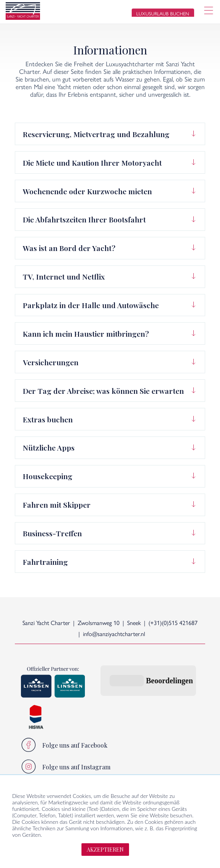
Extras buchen (48, 419)
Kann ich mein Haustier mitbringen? (86, 334)
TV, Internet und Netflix (64, 277)
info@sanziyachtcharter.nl (114, 634)
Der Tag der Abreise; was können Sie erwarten (103, 391)
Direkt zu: (117, 767)
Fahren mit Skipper (57, 505)
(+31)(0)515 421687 (173, 623)
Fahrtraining (45, 562)
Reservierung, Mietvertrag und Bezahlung (96, 134)
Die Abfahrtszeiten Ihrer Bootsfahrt (84, 219)
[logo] (23, 12)
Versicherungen (51, 362)
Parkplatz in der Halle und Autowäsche (91, 305)
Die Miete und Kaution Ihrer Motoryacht (92, 163)
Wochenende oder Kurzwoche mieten (87, 191)
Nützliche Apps (49, 448)
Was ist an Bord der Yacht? (69, 248)
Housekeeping (48, 476)
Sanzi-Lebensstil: (43, 767)
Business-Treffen (52, 533)
